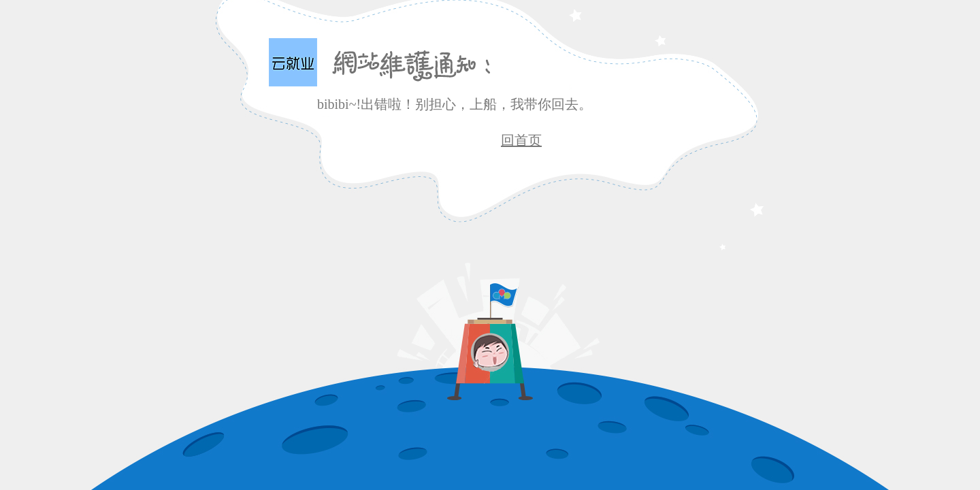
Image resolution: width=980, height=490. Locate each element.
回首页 (521, 140)
